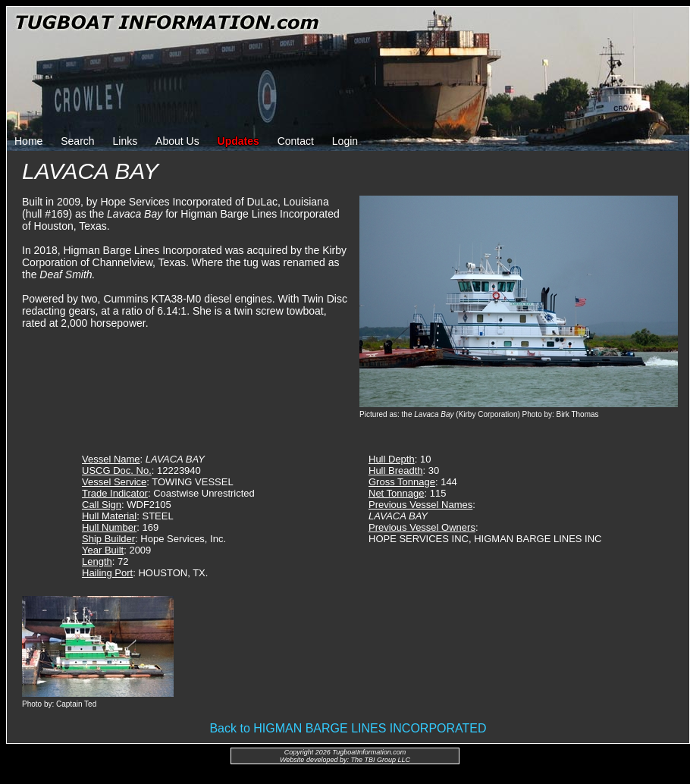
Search (77, 141)
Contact (296, 141)
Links (125, 141)
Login (345, 141)
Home (28, 141)
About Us (177, 141)
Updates (238, 141)
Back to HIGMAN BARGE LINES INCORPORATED (348, 728)
